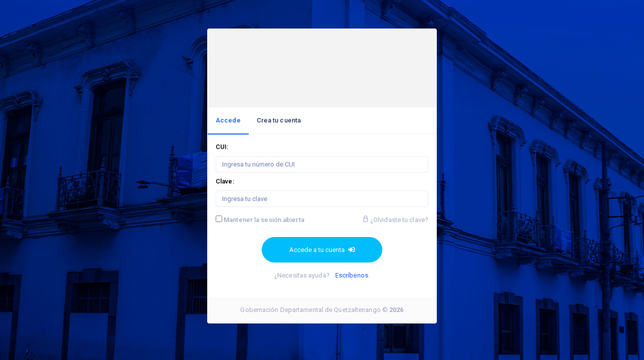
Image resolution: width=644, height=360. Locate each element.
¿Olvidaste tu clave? (395, 220)
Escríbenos (352, 275)
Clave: (225, 181)
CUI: (222, 147)
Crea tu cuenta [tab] (279, 120)
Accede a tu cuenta (322, 250)
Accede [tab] (228, 120)
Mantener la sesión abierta (264, 220)
